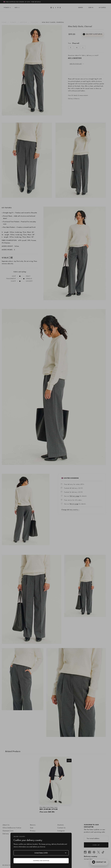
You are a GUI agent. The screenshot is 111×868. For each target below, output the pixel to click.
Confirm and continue (41, 861)
